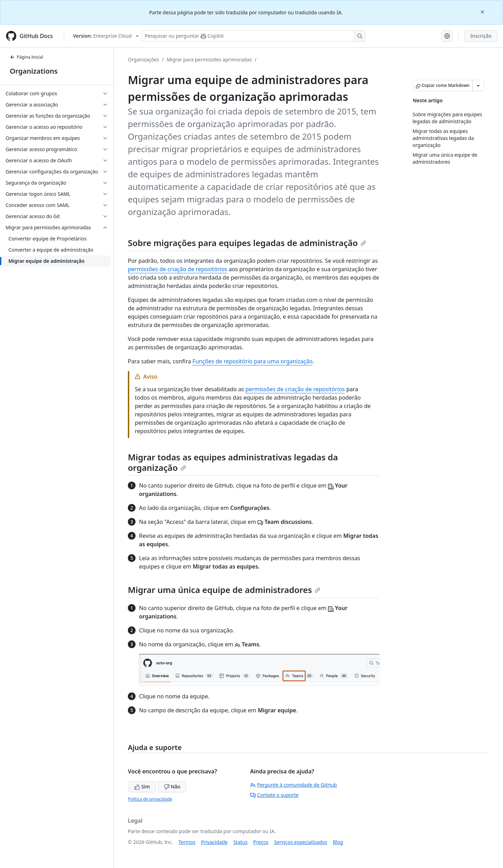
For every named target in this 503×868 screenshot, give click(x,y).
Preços (261, 842)
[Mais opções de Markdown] (478, 86)
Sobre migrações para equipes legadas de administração (247, 243)
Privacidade (214, 842)
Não (172, 787)
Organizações (144, 60)
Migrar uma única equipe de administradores (224, 590)
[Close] (483, 11)
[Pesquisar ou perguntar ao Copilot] (254, 36)
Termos (187, 842)
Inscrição (481, 36)
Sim (142, 787)
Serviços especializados (300, 842)
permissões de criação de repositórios (178, 269)
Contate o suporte (274, 795)
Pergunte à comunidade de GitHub (293, 785)
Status (240, 842)
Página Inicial (26, 57)
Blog (338, 842)
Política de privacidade (150, 799)
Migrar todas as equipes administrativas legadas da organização (233, 462)
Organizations (34, 71)
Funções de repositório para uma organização (253, 361)
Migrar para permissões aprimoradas (209, 60)
